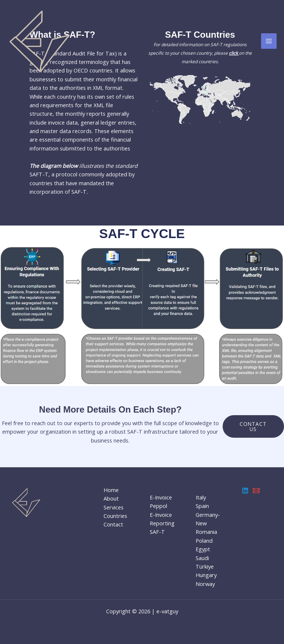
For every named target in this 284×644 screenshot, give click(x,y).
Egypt (203, 549)
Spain (202, 506)
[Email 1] (256, 491)
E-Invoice (161, 497)
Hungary (206, 575)
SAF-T (157, 532)
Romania (206, 532)
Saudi (202, 558)
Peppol (158, 506)
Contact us (253, 426)
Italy (201, 497)
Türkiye (205, 566)
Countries (115, 516)
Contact (113, 524)
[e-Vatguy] (41, 41)
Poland (204, 540)
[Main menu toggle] (269, 41)
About (111, 498)
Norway (205, 584)
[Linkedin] (245, 491)
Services (114, 507)
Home (111, 490)
